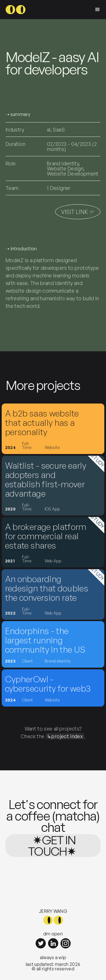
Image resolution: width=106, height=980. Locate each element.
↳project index (65, 736)
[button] (98, 10)
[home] (16, 10)
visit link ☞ (78, 212)
